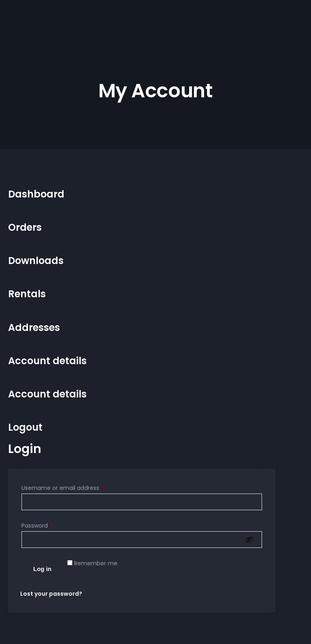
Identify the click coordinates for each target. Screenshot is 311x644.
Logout (25, 427)
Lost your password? (51, 594)
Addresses (34, 327)
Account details (47, 361)
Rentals (27, 294)
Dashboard (36, 194)
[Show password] (249, 539)
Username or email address (63, 488)
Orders (25, 227)
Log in (42, 569)
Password (37, 526)
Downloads (36, 261)
